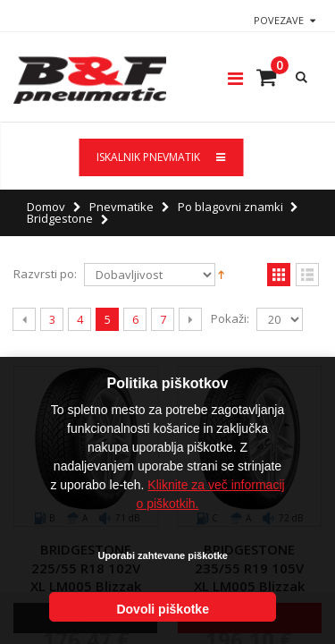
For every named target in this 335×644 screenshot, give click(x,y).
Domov (46, 207)
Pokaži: (230, 319)
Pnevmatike (121, 207)
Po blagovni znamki (230, 207)
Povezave (279, 20)
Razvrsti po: (45, 274)
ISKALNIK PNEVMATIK (161, 157)
